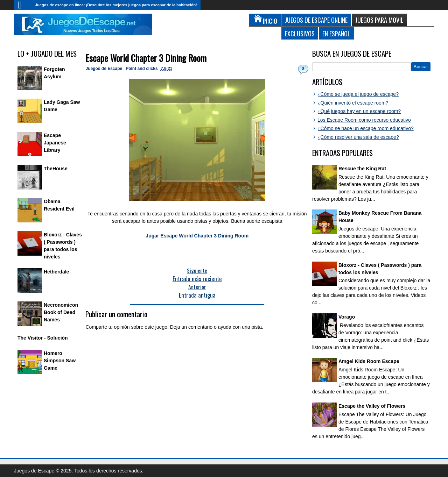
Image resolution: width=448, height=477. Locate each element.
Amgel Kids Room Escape (369, 361)
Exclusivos (300, 33)
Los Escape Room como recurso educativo (364, 120)
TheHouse (56, 169)
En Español (336, 33)
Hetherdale (56, 272)
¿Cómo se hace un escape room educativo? (366, 128)
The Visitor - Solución (43, 338)
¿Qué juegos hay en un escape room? (359, 111)
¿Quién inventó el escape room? (353, 103)
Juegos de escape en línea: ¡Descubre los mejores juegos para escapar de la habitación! (116, 5)
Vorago (347, 317)
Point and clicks (142, 69)
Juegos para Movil (379, 20)
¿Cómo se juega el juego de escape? (358, 94)
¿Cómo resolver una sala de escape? (358, 137)
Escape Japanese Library (55, 143)
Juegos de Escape (104, 69)
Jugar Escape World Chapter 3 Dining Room (197, 236)
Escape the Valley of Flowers (372, 406)
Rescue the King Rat (362, 169)
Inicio (23, 5)
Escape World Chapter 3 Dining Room (146, 58)
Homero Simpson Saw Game (60, 361)
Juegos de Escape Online (316, 20)
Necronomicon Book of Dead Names (61, 312)
